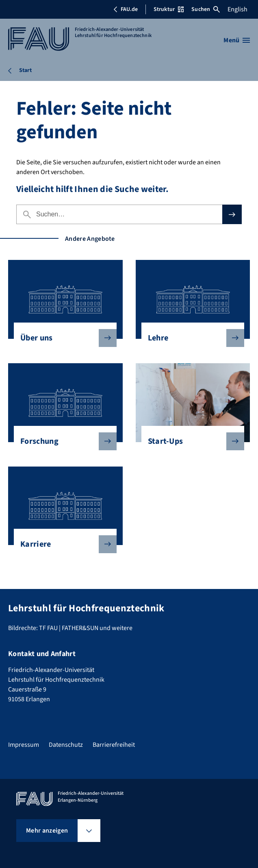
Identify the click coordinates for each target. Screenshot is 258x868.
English (237, 9)
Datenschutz (66, 745)
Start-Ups (190, 441)
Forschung (62, 441)
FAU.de (126, 9)
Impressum (24, 745)
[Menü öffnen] (237, 40)
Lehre (190, 338)
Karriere (62, 544)
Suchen (206, 9)
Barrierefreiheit (114, 745)
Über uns (62, 338)
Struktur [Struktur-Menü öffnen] (169, 9)
